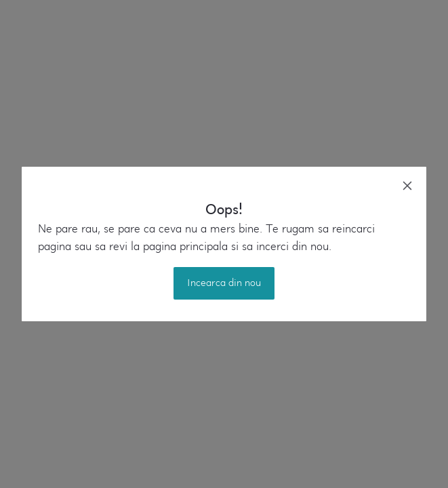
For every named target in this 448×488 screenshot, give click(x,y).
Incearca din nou (224, 283)
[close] (407, 186)
